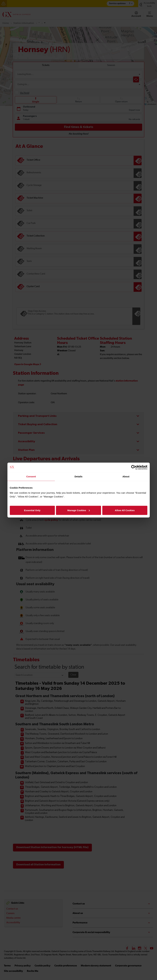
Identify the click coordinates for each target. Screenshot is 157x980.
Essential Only (32, 510)
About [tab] (126, 476)
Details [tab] (79, 476)
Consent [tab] (31, 476)
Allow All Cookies (125, 510)
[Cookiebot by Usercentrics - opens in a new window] (134, 467)
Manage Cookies (79, 510)
